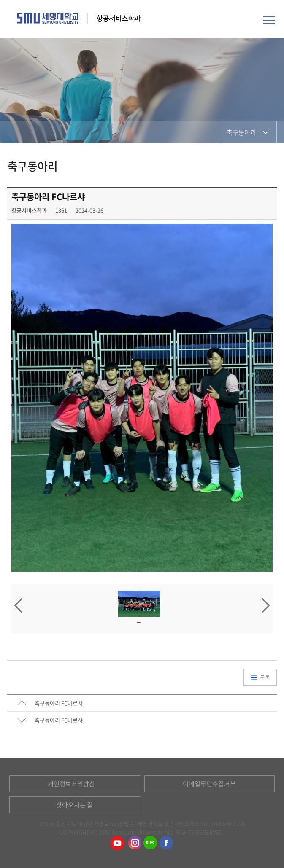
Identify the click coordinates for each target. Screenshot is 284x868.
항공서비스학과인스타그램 (134, 843)
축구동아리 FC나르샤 (59, 703)
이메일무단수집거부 (209, 784)
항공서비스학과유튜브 (117, 843)
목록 (265, 677)
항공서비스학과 (119, 19)
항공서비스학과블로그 (150, 843)
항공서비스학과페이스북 (167, 843)
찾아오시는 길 (74, 805)
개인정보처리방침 (71, 784)
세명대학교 (48, 18)
